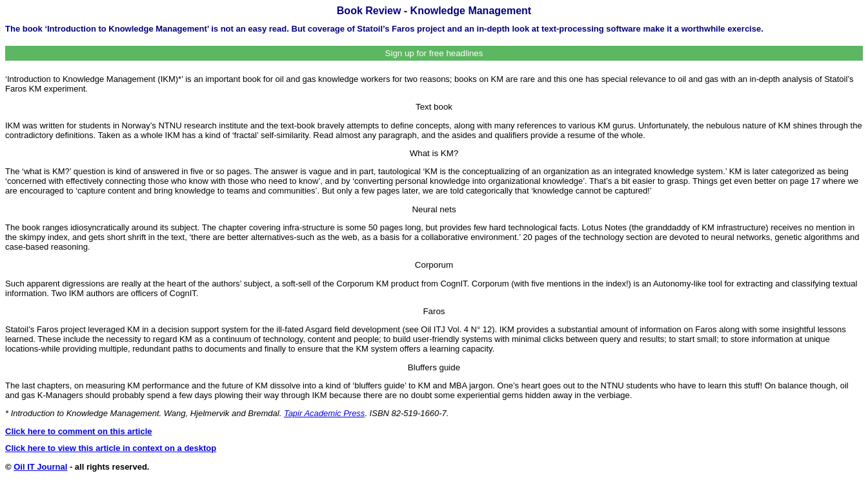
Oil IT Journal (40, 467)
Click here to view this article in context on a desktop (111, 448)
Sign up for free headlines (434, 53)
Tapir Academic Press (324, 413)
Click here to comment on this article (79, 431)
